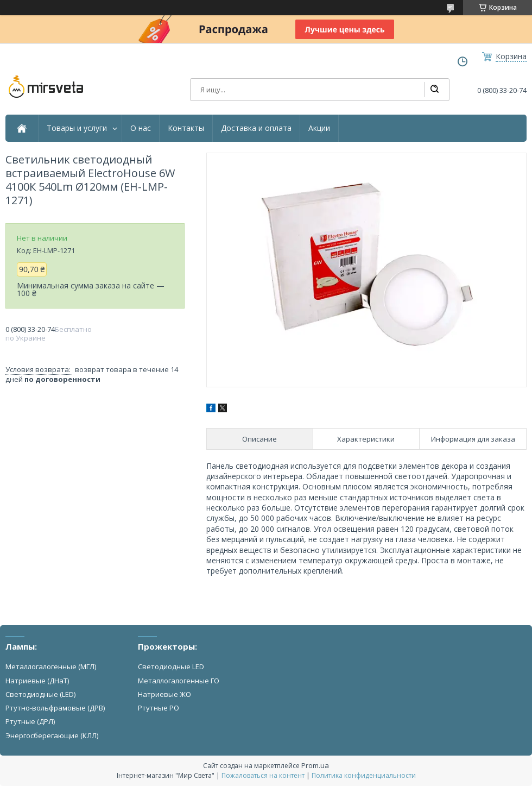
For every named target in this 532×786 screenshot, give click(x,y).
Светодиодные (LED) (40, 694)
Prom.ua (315, 765)
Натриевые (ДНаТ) (37, 681)
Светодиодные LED (171, 666)
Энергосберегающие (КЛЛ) (52, 735)
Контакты (186, 128)
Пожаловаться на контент (263, 775)
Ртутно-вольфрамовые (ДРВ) (55, 708)
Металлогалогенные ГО (179, 681)
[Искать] (434, 90)
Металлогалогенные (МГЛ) (51, 666)
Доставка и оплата (256, 128)
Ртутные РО (159, 708)
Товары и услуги (77, 128)
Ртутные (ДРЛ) (30, 721)
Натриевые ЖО (164, 694)
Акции (319, 128)
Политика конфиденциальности (364, 775)
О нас (141, 128)
